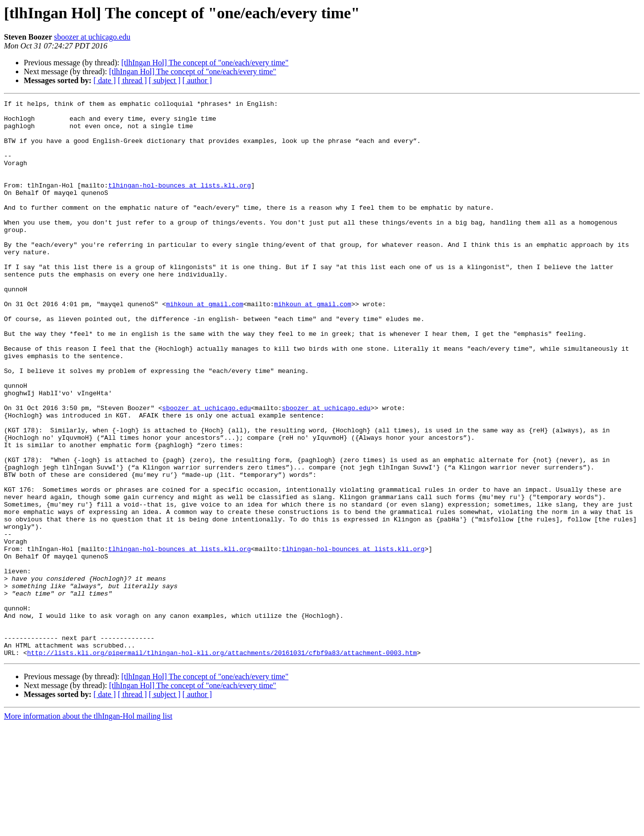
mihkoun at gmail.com (205, 345)
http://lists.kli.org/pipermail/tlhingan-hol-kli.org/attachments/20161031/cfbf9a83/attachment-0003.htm (222, 764)
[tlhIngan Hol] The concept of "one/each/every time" (205, 63)
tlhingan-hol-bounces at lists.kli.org (180, 203)
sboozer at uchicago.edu (92, 37)
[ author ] (197, 80)
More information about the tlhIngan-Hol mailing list (88, 827)
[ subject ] (165, 80)
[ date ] (105, 80)
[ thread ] (132, 80)
